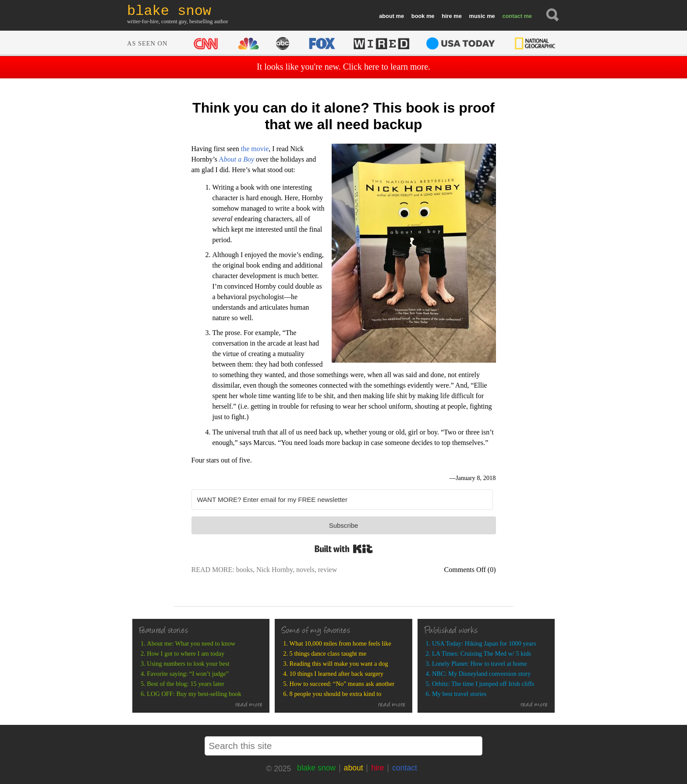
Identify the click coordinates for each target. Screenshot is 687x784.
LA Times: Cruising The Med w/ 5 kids (482, 653)
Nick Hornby (274, 570)
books (244, 570)
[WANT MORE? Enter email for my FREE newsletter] (342, 500)
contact (512, 16)
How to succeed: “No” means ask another (342, 684)
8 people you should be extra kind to (336, 694)
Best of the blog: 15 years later (186, 684)
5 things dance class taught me (328, 653)
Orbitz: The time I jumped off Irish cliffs (483, 684)
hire (447, 16)
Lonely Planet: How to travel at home (480, 664)
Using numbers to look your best (188, 664)
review (328, 570)
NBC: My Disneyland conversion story (481, 674)
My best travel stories (459, 694)
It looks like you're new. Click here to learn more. (343, 67)
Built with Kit (344, 549)
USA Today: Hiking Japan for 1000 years (484, 643)
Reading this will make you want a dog (339, 664)
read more (249, 705)
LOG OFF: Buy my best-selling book (194, 694)
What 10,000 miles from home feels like (340, 643)
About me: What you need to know (191, 643)
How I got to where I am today (186, 653)
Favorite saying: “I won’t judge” (188, 674)
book (418, 16)
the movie (255, 149)
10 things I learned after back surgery (337, 674)
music (477, 16)
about (387, 16)
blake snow (316, 768)
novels (305, 570)
